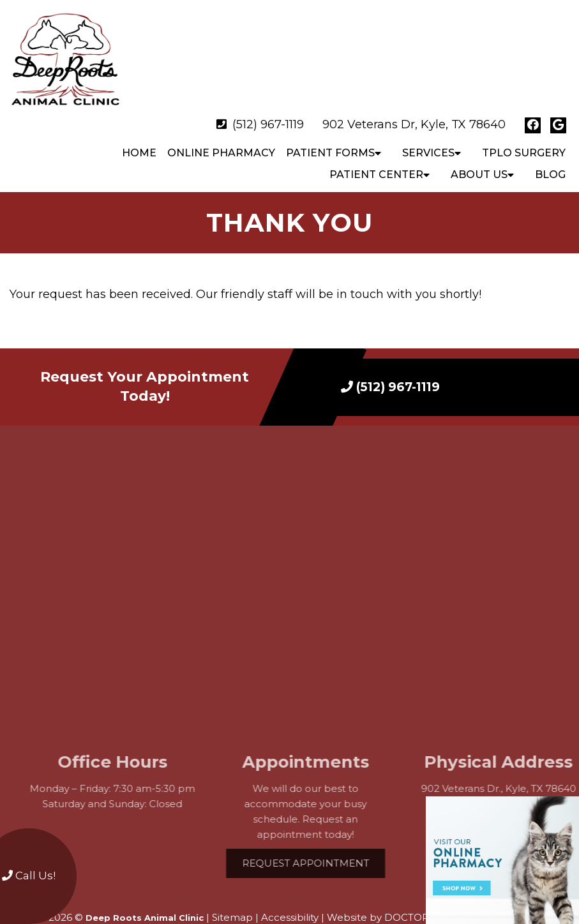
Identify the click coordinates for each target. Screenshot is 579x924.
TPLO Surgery (524, 128)
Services (428, 128)
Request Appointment (323, 838)
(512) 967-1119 (268, 100)
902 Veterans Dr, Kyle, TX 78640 (414, 100)
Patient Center (376, 150)
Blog (550, 150)
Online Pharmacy (221, 128)
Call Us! (29, 876)
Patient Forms (330, 128)
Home (139, 128)
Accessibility (290, 892)
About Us (479, 150)
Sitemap (232, 892)
